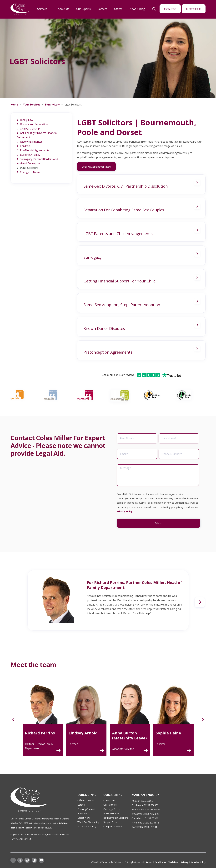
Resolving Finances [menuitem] (31, 142)
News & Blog (137, 9)
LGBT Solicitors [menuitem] (29, 168)
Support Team (111, 822)
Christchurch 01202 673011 (146, 818)
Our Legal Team (112, 809)
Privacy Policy (125, 521)
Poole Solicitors (111, 813)
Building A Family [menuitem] (30, 155)
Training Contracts (87, 809)
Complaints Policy (113, 826)
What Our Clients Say (89, 822)
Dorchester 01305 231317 (145, 827)
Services (42, 9)
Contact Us (170, 9)
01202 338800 (194, 9)
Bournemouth (139, 810)
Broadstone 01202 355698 (145, 814)
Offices (118, 9)
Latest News (84, 818)
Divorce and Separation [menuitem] (34, 124)
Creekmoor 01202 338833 (145, 805)
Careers (102, 9)
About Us (63, 9)
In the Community (87, 826)
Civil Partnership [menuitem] (30, 129)
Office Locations (86, 800)
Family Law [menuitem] (26, 120)
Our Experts (83, 9)
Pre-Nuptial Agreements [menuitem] (35, 150)
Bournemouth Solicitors (116, 818)
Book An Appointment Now (96, 167)
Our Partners (110, 805)
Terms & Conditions (156, 862)
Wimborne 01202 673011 (144, 823)
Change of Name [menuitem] (30, 172)
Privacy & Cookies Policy (193, 862)
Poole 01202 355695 (142, 801)
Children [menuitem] (25, 146)
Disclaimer (173, 862)
